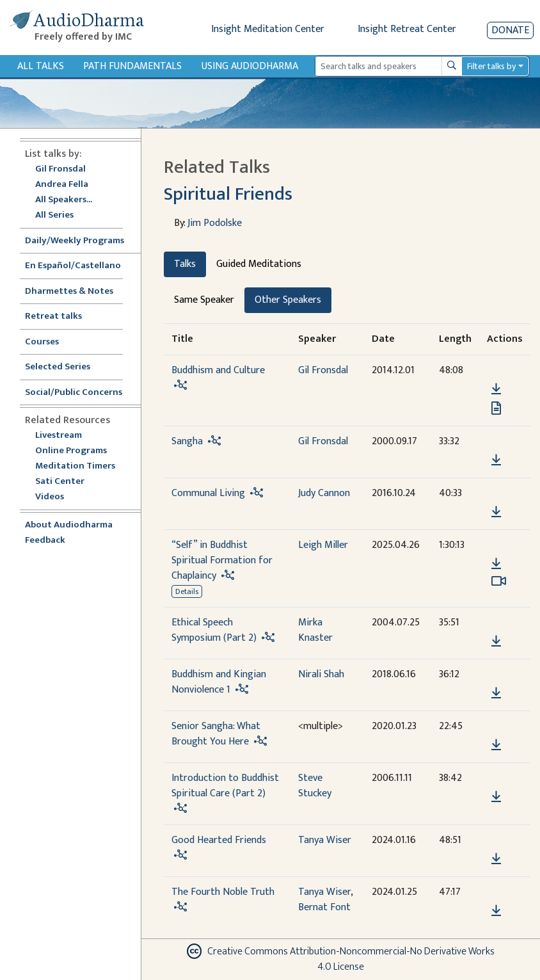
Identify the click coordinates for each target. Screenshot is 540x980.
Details (187, 591)
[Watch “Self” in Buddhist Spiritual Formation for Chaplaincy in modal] (499, 581)
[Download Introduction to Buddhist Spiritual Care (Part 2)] (496, 797)
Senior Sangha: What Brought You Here (216, 734)
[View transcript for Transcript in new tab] (496, 408)
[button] (496, 371)
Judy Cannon (324, 493)
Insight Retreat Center (407, 29)
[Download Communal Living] (496, 512)
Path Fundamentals (132, 66)
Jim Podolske (215, 223)
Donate (510, 30)
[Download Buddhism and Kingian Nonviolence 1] (496, 693)
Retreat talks (53, 317)
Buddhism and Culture (218, 370)
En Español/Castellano (73, 266)
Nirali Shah (321, 674)
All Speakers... (64, 200)
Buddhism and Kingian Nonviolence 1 (219, 682)
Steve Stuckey (315, 786)
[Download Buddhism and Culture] (496, 389)
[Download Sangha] (496, 460)
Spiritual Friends (228, 194)
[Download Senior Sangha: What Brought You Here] (496, 745)
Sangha (187, 441)
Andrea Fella (62, 185)
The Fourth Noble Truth (223, 892)
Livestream (59, 436)
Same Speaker (204, 300)
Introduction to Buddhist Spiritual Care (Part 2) (225, 786)
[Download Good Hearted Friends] (496, 859)
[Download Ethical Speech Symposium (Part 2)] (496, 641)
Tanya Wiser (325, 840)
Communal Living (208, 493)
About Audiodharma (69, 525)
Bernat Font (324, 907)
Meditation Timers (75, 466)
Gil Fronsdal (60, 169)
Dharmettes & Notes (69, 292)
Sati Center (60, 482)
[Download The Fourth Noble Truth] (496, 911)
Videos (56, 497)
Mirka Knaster (315, 630)
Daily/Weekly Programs (81, 241)
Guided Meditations (259, 264)
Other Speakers (288, 300)
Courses (42, 342)
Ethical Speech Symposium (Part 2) (214, 630)
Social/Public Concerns (74, 393)
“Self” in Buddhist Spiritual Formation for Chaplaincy (222, 560)
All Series (54, 215)
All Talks (41, 66)
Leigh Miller (323, 545)
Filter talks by (491, 66)
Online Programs (71, 451)
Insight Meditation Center (268, 29)
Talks (185, 264)
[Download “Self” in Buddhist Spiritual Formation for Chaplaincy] (496, 564)
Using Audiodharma (250, 66)
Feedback (45, 541)
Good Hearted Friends (219, 840)
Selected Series (65, 367)
